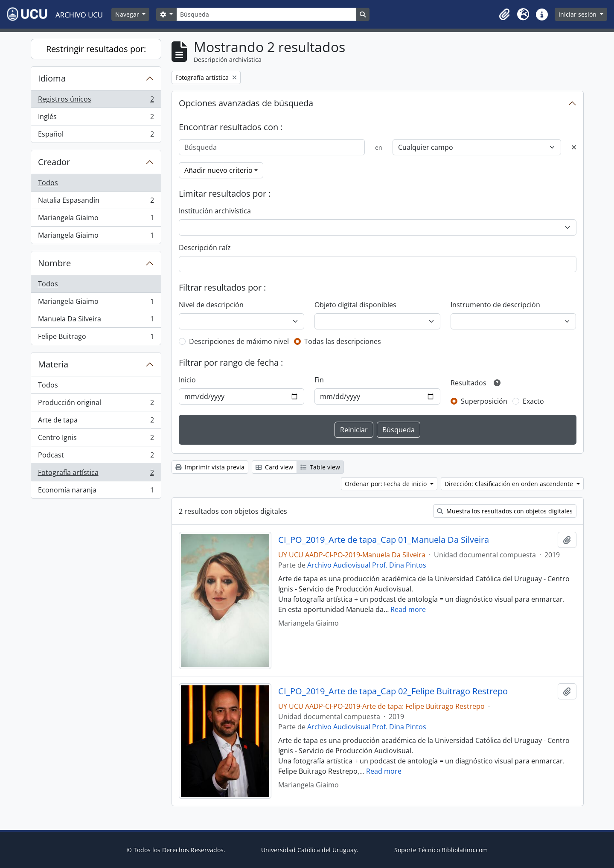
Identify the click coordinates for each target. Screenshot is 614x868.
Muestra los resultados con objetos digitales (505, 511)
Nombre (54, 263)
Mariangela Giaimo (96, 220)
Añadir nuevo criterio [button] (218, 170)
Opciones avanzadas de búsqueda (246, 103)
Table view (320, 467)
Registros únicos (96, 101)
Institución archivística (215, 211)
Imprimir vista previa (210, 467)
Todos (48, 183)
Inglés (96, 118)
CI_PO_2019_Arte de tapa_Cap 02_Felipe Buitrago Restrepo (393, 691)
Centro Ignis (96, 439)
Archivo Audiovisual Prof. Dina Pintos (367, 565)
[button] (504, 15)
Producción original (96, 404)
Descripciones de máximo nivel (239, 341)
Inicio (187, 380)
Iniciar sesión (578, 14)
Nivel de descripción (211, 305)
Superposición (484, 401)
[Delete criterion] (574, 147)
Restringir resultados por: (96, 49)
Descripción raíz (205, 248)
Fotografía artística (96, 474)
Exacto (533, 401)
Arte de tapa (96, 422)
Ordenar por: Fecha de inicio (387, 484)
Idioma (52, 78)
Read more (408, 609)
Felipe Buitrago (96, 338)
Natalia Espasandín (96, 202)
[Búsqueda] (266, 14)
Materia (53, 364)
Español (96, 136)
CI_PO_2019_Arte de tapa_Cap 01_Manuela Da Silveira (384, 540)
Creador (54, 162)
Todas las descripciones (343, 341)
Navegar (128, 14)
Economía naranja (96, 492)
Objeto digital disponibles (355, 305)
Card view (274, 467)
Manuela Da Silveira (96, 321)
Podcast (96, 457)
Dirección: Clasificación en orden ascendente (510, 484)
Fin (319, 380)
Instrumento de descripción (495, 305)
